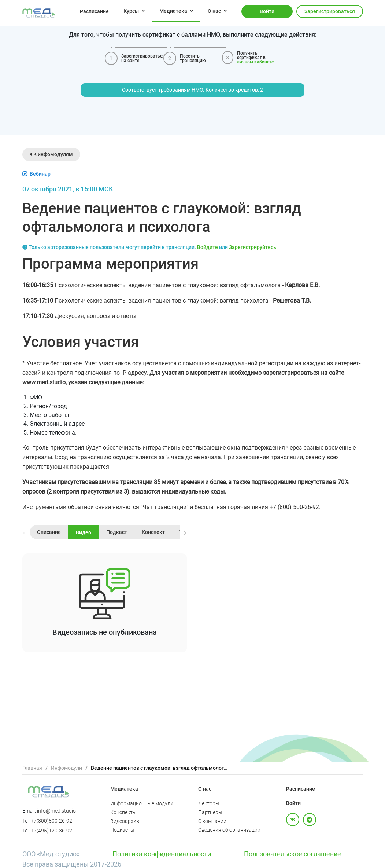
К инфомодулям (51, 154)
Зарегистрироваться (330, 11)
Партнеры (210, 812)
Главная (32, 768)
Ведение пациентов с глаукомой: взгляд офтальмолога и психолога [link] (160, 768)
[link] (32, 768)
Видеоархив (125, 821)
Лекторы (209, 803)
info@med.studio (56, 811)
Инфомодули (66, 768)
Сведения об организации (229, 830)
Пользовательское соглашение (293, 854)
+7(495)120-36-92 (51, 831)
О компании (212, 821)
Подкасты (122, 830)
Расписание (94, 11)
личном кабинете (255, 62)
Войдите (208, 247)
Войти (267, 11)
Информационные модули (142, 803)
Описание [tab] (49, 532)
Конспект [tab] (153, 532)
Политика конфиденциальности (162, 854)
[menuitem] (94, 11)
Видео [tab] (84, 532)
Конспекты (123, 812)
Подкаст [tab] (117, 532)
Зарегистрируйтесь (253, 247)
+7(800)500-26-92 (51, 821)
